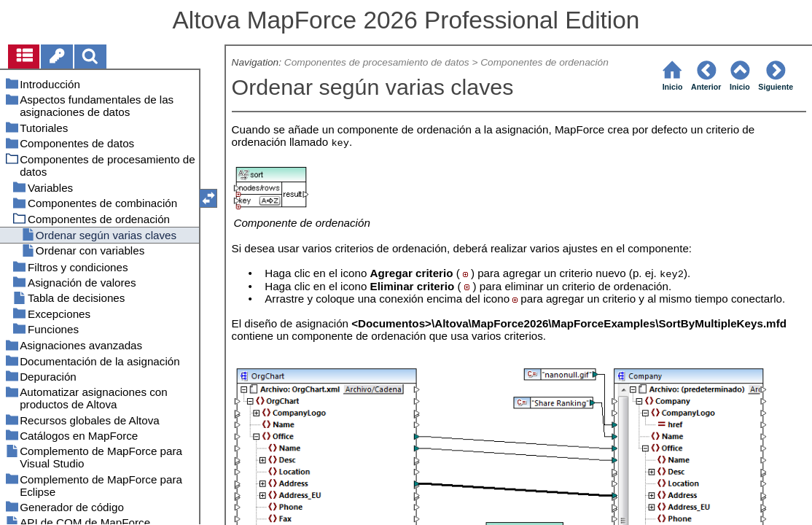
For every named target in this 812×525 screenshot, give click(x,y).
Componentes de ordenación (544, 62)
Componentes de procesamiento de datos (377, 62)
